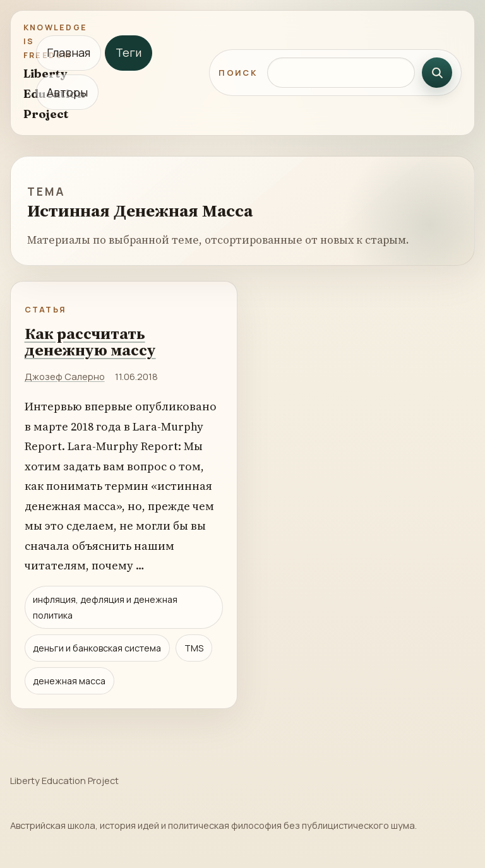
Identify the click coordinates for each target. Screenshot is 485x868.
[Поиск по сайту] (341, 73)
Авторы (67, 92)
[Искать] (437, 73)
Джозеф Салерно (65, 376)
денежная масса (69, 681)
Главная (69, 52)
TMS (194, 648)
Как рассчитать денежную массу (90, 342)
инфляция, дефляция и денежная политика (105, 607)
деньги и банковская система (97, 648)
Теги (129, 52)
